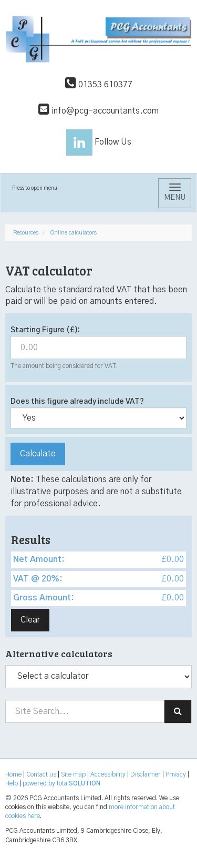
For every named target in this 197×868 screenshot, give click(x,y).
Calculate (38, 454)
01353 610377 (99, 85)
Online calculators (74, 233)
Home (13, 774)
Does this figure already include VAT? (77, 402)
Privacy (176, 774)
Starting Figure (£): (45, 330)
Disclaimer (146, 774)
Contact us (41, 774)
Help (12, 783)
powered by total (61, 783)
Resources (26, 233)
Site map (73, 774)
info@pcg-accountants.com (98, 111)
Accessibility (108, 774)
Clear (30, 620)
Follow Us (99, 142)
